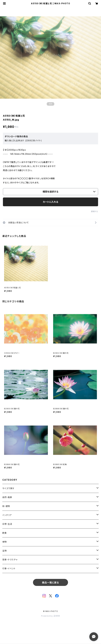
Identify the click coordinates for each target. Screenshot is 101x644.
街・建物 (6, 506)
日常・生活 (7, 524)
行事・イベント (9, 568)
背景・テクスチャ (10, 560)
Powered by (50, 616)
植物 (5, 542)
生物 (5, 551)
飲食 (5, 533)
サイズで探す (8, 488)
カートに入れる (51, 202)
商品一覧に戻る (50, 583)
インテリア (7, 515)
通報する (95, 211)
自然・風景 (7, 497)
